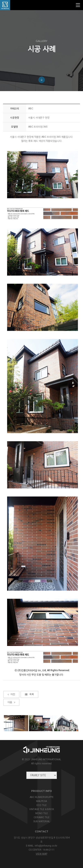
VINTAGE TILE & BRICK (42, 809)
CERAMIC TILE (42, 817)
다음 (11, 724)
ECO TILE (42, 805)
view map (41, 854)
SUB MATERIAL (42, 821)
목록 (29, 717)
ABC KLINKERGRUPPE (42, 797)
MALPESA (41, 801)
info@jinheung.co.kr (46, 846)
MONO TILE (42, 813)
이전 (11, 717)
